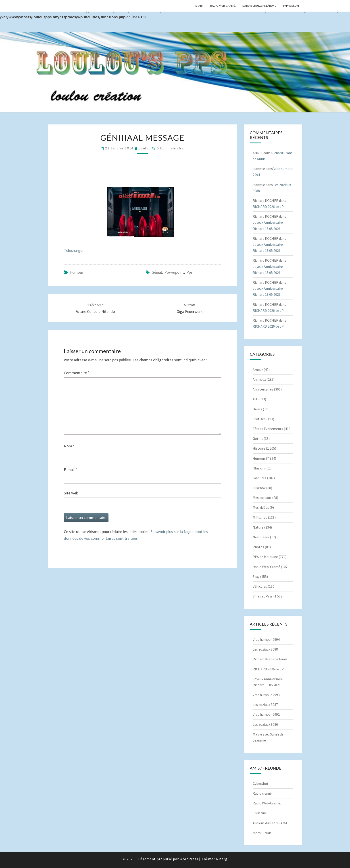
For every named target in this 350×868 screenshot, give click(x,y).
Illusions (259, 468)
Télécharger (74, 250)
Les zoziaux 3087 (265, 705)
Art (255, 399)
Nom (69, 446)
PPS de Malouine (265, 557)
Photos (258, 547)
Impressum (291, 6)
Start (199, 6)
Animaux (259, 379)
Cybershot (261, 783)
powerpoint (174, 272)
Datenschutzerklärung (259, 6)
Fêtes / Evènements (268, 429)
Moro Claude (262, 833)
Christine (260, 813)
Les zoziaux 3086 (265, 724)
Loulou (145, 148)
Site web (71, 493)
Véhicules (260, 586)
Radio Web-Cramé (266, 567)
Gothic (258, 438)
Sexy (256, 577)
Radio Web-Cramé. (223, 6)
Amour (258, 370)
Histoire (259, 448)
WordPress (189, 859)
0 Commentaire (170, 148)
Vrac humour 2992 (266, 714)
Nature (258, 527)
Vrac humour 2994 (266, 639)
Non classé (261, 537)
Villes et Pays (263, 596)
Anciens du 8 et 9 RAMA (270, 823)
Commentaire (77, 373)
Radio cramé (262, 793)
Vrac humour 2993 (266, 695)
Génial (157, 272)
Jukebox (259, 488)
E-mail (71, 470)
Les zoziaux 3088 (265, 649)
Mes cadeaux (262, 498)
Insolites (259, 478)
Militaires (260, 517)
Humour (76, 272)
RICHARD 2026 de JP (268, 207)
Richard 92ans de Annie (270, 659)
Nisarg (222, 859)
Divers (257, 409)
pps (190, 272)
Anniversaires (263, 389)
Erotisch (259, 419)
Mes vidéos (261, 507)
